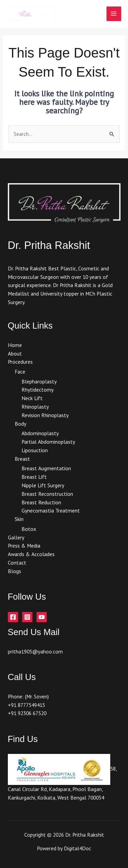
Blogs (15, 571)
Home (15, 345)
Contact (17, 563)
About (15, 353)
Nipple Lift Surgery (43, 485)
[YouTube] (42, 617)
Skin (19, 519)
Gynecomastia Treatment (51, 510)
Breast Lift (34, 477)
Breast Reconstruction (47, 494)
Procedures (20, 362)
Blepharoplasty (39, 381)
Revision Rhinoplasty (45, 415)
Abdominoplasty (40, 433)
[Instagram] (27, 617)
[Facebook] (13, 617)
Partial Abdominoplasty (48, 442)
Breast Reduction (41, 502)
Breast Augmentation (46, 468)
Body (20, 424)
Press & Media (24, 546)
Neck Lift (32, 398)
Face (20, 372)
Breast (22, 459)
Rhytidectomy (38, 390)
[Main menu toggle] (114, 14)
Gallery (16, 537)
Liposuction (35, 450)
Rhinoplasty (35, 407)
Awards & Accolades (31, 554)
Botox (29, 529)
